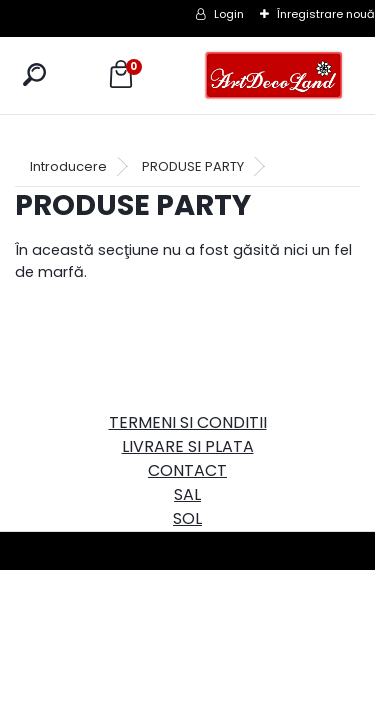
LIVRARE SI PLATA (188, 446)
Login (229, 14)
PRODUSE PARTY (193, 166)
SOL (187, 518)
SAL (187, 494)
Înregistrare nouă (326, 14)
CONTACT (187, 470)
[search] (34, 74)
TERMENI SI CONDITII (188, 422)
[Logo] (274, 75)
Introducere (68, 166)
